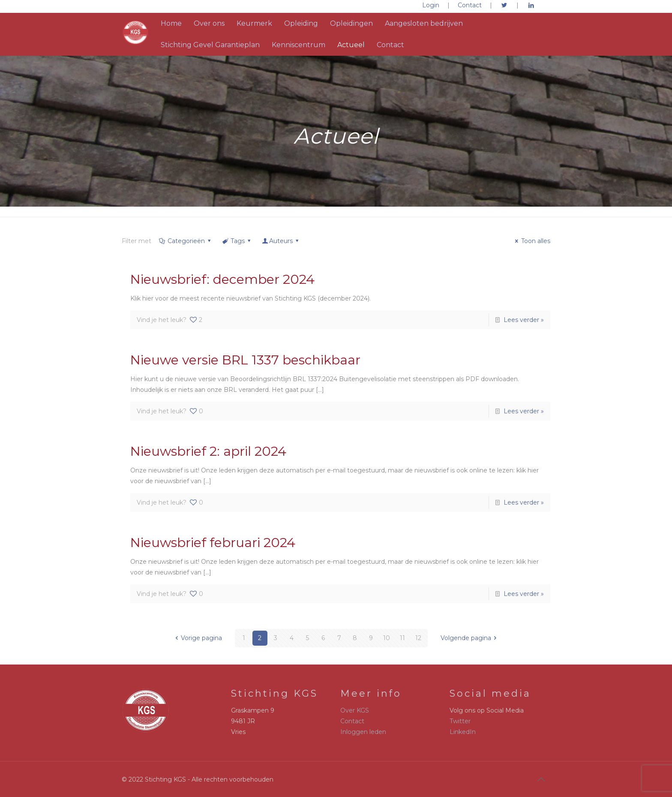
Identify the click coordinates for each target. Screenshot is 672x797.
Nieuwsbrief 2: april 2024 (208, 451)
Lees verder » (524, 320)
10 (387, 638)
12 (418, 638)
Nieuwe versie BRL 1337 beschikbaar (245, 360)
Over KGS (355, 710)
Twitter (460, 721)
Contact (470, 5)
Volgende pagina (470, 638)
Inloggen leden (363, 732)
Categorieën (185, 241)
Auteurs (281, 241)
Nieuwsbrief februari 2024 (213, 543)
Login (431, 5)
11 (402, 638)
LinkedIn (463, 732)
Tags (237, 241)
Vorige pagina (197, 638)
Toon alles (531, 241)
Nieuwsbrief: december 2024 (222, 279)
